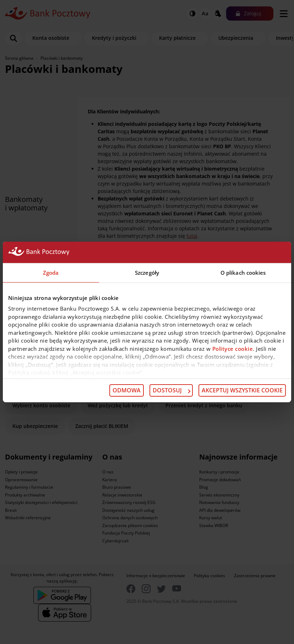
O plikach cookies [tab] (243, 273)
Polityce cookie (233, 348)
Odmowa (127, 390)
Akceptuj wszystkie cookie (242, 390)
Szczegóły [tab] (147, 273)
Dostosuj (171, 390)
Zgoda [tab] (51, 273)
